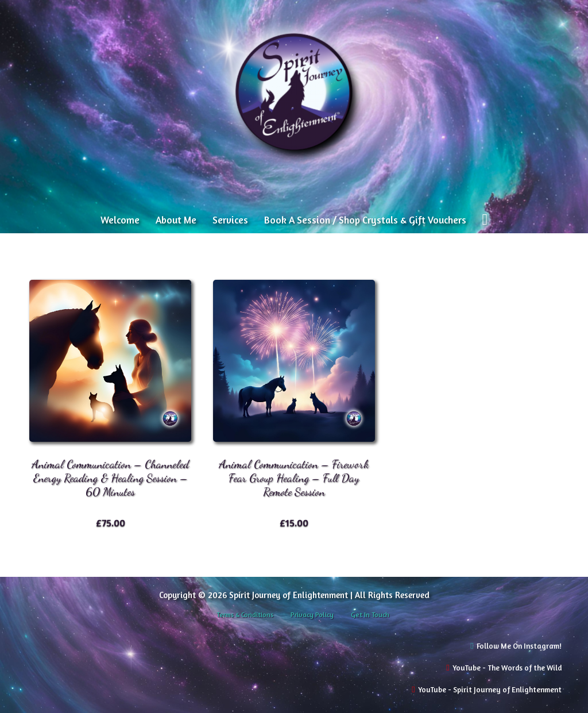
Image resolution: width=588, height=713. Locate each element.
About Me (176, 220)
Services (230, 220)
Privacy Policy (312, 614)
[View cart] (485, 220)
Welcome (120, 220)
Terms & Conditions (245, 614)
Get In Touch (370, 614)
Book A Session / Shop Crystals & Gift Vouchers (365, 220)
